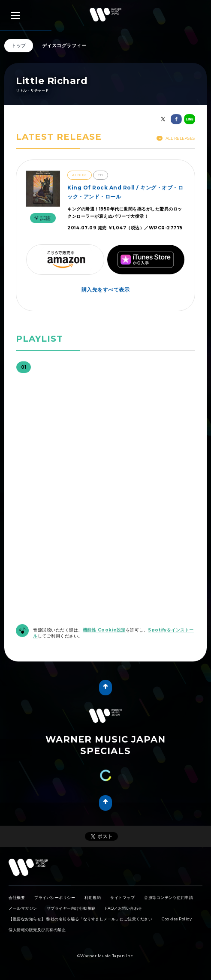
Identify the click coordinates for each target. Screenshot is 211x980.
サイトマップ (122, 897)
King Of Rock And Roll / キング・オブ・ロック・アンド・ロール (125, 192)
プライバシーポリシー (55, 897)
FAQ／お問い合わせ (124, 908)
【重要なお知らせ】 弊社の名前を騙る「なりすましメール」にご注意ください (80, 919)
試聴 (42, 218)
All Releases (176, 138)
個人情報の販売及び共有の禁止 (37, 930)
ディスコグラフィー (64, 45)
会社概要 (17, 897)
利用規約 (93, 897)
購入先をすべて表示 (106, 290)
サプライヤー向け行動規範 (71, 908)
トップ (19, 45)
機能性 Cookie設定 (104, 630)
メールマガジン (23, 908)
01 (24, 367)
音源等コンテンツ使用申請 (169, 897)
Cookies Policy (177, 919)
